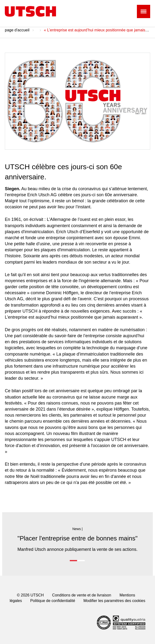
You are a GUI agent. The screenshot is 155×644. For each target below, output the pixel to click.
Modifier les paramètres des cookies (114, 601)
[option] (78, 540)
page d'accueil (17, 30)
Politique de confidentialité (53, 601)
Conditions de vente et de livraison (82, 595)
